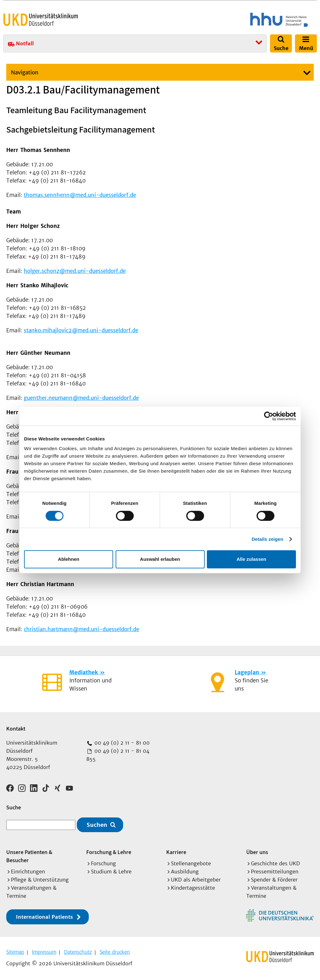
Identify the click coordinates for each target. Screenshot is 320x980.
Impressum (44, 952)
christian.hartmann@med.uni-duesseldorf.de (81, 629)
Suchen (97, 825)
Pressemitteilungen (275, 872)
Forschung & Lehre (109, 852)
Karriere (176, 852)
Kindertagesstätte (193, 888)
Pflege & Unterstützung (40, 880)
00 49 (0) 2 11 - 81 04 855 (118, 755)
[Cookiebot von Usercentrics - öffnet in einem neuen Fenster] (269, 416)
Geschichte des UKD (275, 863)
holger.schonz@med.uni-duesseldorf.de (75, 271)
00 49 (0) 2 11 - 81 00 (121, 743)
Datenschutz (78, 952)
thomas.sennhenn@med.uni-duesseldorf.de (80, 195)
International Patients (44, 917)
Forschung (103, 863)
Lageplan (247, 672)
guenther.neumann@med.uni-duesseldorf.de (81, 398)
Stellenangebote (191, 863)
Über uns (257, 852)
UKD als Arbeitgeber (196, 880)
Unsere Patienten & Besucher (29, 856)
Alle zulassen (251, 559)
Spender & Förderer (274, 880)
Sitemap (15, 952)
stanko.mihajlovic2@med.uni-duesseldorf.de (81, 330)
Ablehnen (68, 559)
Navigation (25, 73)
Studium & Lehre (111, 872)
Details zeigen (267, 539)
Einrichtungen (28, 872)
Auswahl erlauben (160, 559)
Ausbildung (185, 872)
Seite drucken (115, 952)
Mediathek (84, 672)
